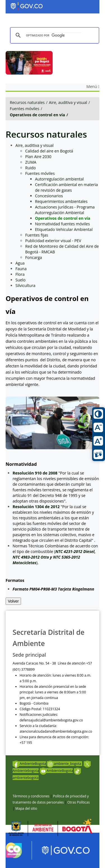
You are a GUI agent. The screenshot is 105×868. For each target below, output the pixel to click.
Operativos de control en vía (37, 115)
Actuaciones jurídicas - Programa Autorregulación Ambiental (65, 210)
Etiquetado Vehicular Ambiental (64, 229)
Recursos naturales (27, 102)
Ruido (31, 168)
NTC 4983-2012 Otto (31, 557)
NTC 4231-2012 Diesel (75, 551)
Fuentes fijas (37, 235)
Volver (13, 601)
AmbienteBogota (29, 764)
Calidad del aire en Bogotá (49, 151)
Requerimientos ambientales (61, 201)
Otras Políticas (78, 802)
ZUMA (31, 162)
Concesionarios (49, 196)
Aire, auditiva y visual (68, 102)
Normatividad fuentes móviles (62, 224)
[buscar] (54, 35)
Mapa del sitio (26, 808)
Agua (20, 263)
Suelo (20, 280)
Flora (20, 274)
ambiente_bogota (64, 764)
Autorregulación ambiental (59, 179)
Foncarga (34, 257)
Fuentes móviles (25, 109)
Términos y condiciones (31, 796)
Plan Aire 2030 (38, 157)
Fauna (21, 269)
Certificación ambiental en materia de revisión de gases (66, 187)
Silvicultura (25, 285)
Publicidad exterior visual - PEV (53, 241)
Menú (93, 86)
